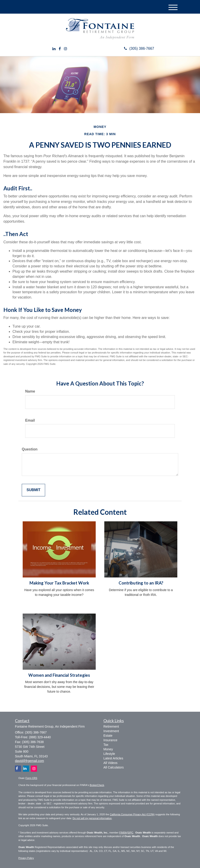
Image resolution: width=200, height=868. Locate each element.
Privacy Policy (26, 858)
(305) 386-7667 (139, 48)
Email (30, 420)
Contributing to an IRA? (141, 583)
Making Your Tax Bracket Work (59, 583)
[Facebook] (60, 49)
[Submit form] (33, 490)
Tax (106, 745)
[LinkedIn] (54, 49)
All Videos (110, 763)
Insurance (110, 740)
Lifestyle (109, 754)
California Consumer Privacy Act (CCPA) (132, 814)
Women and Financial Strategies (59, 675)
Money (108, 749)
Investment (111, 731)
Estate (108, 736)
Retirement (111, 726)
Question (30, 449)
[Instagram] (66, 49)
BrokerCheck (97, 785)
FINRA (123, 833)
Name (30, 391)
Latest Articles (113, 758)
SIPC (130, 833)
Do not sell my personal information (92, 818)
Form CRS (31, 778)
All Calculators (113, 767)
